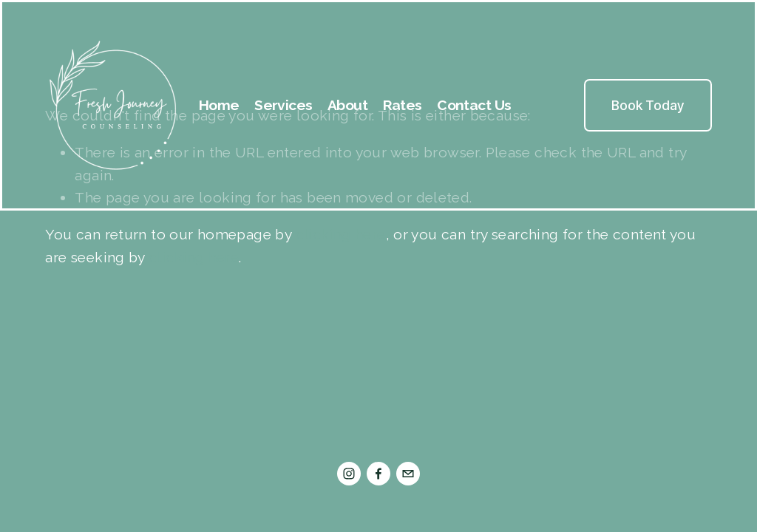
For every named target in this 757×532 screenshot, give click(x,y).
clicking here (341, 234)
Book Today (648, 105)
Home (219, 105)
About (347, 105)
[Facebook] (378, 474)
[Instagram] (349, 474)
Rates (403, 105)
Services (283, 105)
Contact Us (474, 105)
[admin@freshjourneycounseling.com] (408, 474)
